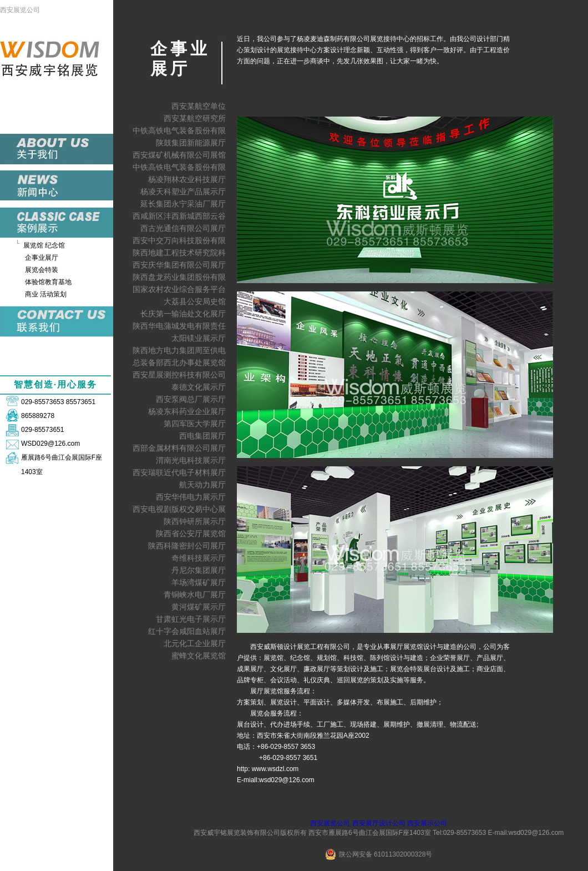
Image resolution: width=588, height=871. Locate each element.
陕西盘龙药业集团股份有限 (179, 277)
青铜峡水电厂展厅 (195, 595)
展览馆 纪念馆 (44, 245)
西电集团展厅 (202, 436)
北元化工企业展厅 (195, 643)
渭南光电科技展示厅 (191, 460)
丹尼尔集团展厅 (199, 570)
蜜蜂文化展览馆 (199, 656)
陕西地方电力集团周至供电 (179, 350)
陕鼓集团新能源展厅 (191, 143)
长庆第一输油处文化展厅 (183, 314)
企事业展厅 (42, 258)
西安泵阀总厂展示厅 (191, 399)
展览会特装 (42, 270)
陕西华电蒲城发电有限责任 (179, 326)
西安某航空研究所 (195, 118)
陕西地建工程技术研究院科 (179, 253)
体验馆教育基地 (48, 282)
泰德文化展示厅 (199, 387)
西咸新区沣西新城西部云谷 (179, 216)
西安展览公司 (20, 10)
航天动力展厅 (202, 485)
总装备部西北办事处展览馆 (179, 363)
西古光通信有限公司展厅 (183, 228)
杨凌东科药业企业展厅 (187, 411)
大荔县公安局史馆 (195, 301)
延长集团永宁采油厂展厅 (183, 204)
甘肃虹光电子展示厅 (191, 619)
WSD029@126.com (50, 444)
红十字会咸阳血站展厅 (187, 631)
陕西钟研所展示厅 (195, 521)
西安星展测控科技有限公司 (179, 375)
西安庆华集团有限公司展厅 (179, 265)
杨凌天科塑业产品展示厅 (183, 192)
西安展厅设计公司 (379, 823)
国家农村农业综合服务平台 (179, 289)
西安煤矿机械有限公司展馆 (179, 155)
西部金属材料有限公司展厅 (179, 448)
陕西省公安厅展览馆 (191, 533)
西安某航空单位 (199, 106)
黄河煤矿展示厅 (199, 607)
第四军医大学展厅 (195, 424)
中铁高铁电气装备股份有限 (179, 130)
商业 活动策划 (46, 294)
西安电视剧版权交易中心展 (179, 509)
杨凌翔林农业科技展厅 (187, 179)
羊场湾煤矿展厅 (199, 582)
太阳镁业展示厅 (199, 338)
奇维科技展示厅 (199, 558)
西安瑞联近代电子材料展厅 (179, 472)
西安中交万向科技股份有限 (179, 240)
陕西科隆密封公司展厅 (187, 546)
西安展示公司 (427, 823)
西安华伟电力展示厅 (191, 497)
